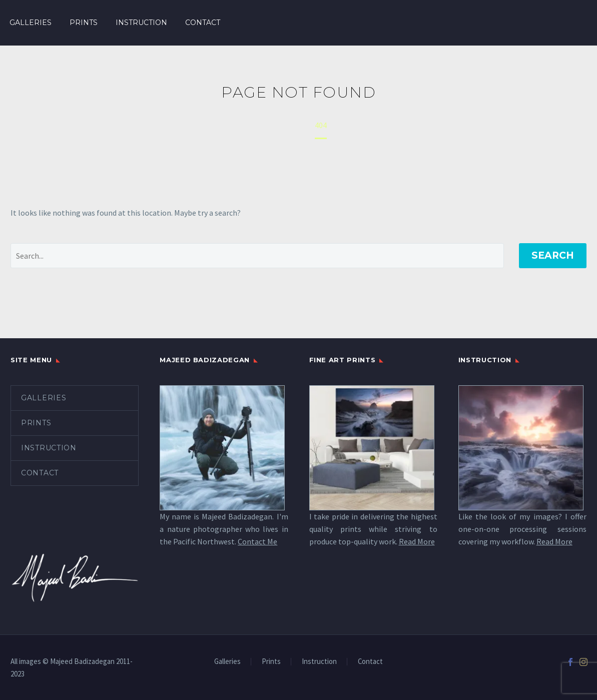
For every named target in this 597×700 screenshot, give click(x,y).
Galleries (31, 23)
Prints (84, 23)
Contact (203, 23)
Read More (417, 541)
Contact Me (257, 541)
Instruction (141, 23)
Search (553, 255)
